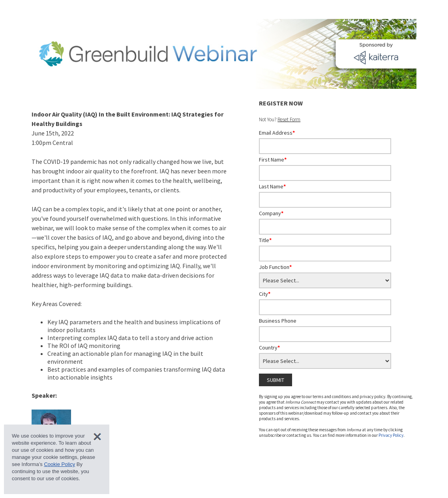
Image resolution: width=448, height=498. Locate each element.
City (265, 294)
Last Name (272, 186)
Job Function (275, 267)
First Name (273, 160)
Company (271, 213)
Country (269, 348)
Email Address (277, 133)
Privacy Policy (391, 435)
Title (265, 240)
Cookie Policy (59, 464)
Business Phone (278, 321)
